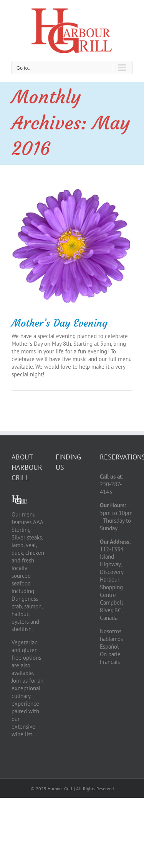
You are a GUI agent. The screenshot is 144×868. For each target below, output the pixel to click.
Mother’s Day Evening (60, 323)
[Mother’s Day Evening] (72, 246)
